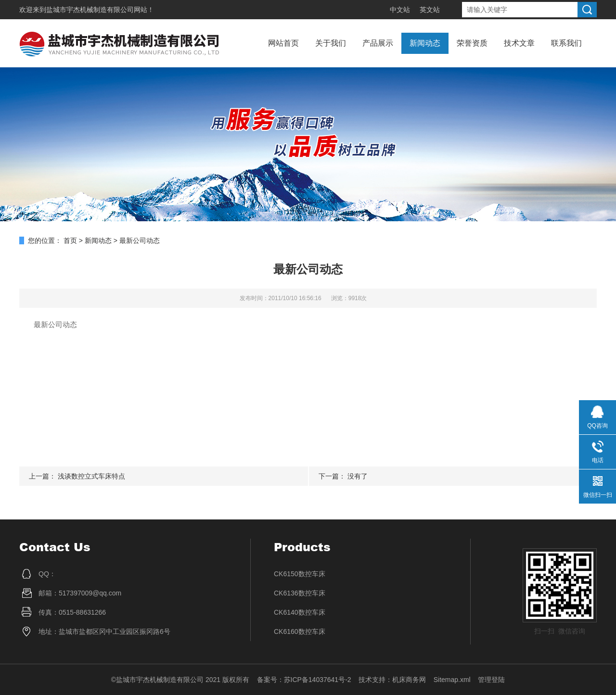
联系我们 (566, 43)
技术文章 (519, 43)
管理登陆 (491, 680)
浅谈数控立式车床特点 (91, 476)
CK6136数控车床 (300, 593)
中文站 (400, 10)
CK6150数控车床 (300, 574)
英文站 (430, 10)
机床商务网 (409, 680)
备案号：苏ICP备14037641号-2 (304, 680)
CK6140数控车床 (300, 612)
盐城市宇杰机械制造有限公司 (90, 10)
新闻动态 (425, 43)
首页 (70, 240)
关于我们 (331, 43)
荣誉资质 (472, 43)
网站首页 (283, 43)
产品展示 (378, 43)
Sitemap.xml (452, 680)
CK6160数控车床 (300, 632)
